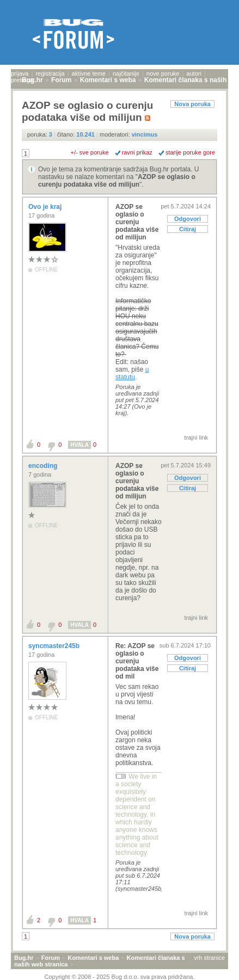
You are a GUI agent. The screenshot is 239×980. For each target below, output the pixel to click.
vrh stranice (209, 958)
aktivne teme (89, 73)
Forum (51, 958)
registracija (50, 73)
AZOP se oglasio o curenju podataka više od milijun (117, 181)
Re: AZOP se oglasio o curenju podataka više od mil (137, 661)
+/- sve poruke (90, 152)
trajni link (196, 437)
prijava (20, 73)
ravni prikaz (137, 152)
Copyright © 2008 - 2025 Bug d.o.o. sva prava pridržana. (120, 977)
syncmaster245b (55, 646)
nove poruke (163, 73)
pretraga (22, 80)
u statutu (132, 373)
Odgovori (188, 219)
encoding (44, 466)
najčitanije (126, 73)
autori (194, 73)
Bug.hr (24, 958)
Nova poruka (192, 104)
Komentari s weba (93, 958)
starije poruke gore (190, 152)
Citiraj (188, 229)
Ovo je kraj (46, 207)
